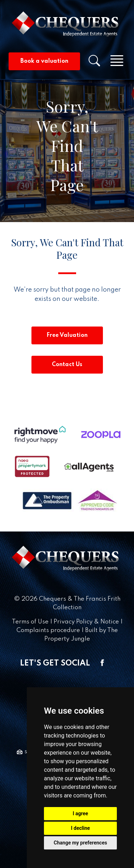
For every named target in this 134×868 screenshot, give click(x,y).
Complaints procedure (48, 630)
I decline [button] (80, 828)
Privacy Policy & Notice (86, 622)
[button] (94, 63)
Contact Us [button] (67, 365)
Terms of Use (30, 622)
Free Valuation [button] (67, 335)
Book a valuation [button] (44, 61)
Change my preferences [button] (80, 843)
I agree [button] (80, 813)
